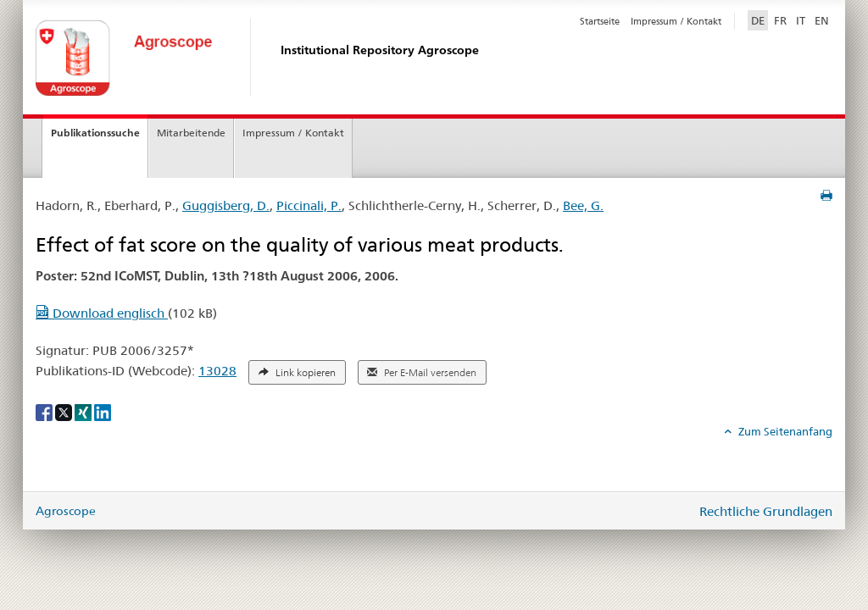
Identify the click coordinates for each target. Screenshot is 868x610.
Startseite (600, 21)
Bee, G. (583, 205)
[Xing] (84, 412)
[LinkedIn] (103, 412)
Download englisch (102, 313)
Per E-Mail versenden (422, 373)
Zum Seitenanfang (784, 431)
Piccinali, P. (309, 205)
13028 (217, 371)
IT (801, 20)
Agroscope (66, 511)
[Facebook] (45, 412)
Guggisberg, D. (226, 205)
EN (822, 20)
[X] (65, 412)
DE (759, 19)
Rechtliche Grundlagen (766, 511)
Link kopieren (297, 373)
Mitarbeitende (191, 133)
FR (780, 20)
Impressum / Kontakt (676, 21)
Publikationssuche (95, 133)
